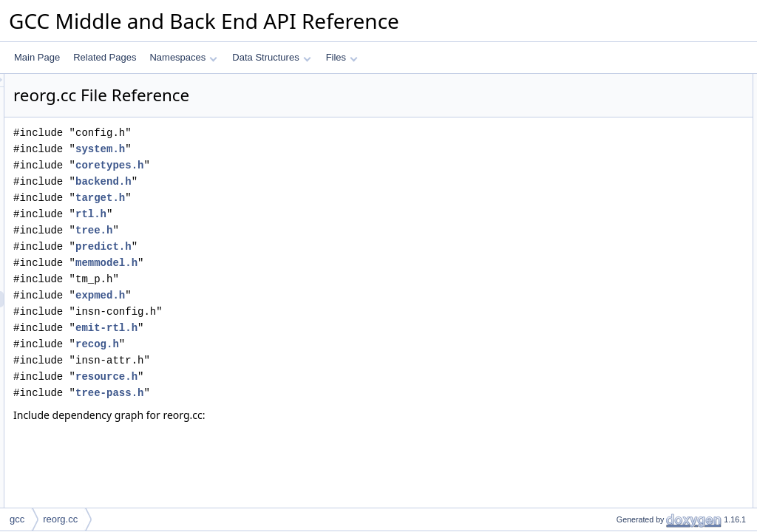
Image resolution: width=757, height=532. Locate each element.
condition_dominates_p (649, 423)
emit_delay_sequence (647, 293)
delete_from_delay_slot (650, 326)
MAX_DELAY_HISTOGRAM (659, 147)
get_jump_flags (634, 375)
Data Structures (271, 57)
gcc (17, 519)
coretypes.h (294, 165)
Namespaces (183, 57)
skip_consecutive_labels (652, 196)
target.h (285, 198)
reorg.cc (60, 519)
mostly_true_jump (639, 391)
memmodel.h (291, 263)
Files (342, 57)
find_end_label (633, 277)
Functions (611, 180)
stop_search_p (633, 212)
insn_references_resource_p (660, 245)
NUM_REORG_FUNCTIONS (661, 131)
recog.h (282, 344)
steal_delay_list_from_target (659, 488)
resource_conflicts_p (645, 228)
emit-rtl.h (291, 328)
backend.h (288, 181)
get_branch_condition (646, 407)
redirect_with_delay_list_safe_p (666, 456)
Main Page (37, 57)
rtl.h (276, 214)
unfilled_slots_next (641, 115)
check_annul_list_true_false (659, 472)
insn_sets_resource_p (647, 261)
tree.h (279, 230)
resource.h (291, 376)
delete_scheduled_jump (651, 342)
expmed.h (285, 295)
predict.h (288, 246)
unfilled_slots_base (642, 98)
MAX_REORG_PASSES (652, 163)
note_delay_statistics (645, 358)
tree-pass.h (294, 393)
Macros (607, 82)
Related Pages (105, 57)
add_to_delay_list (638, 310)
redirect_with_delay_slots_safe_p (669, 440)
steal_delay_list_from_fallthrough (669, 505)
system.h (285, 149)
